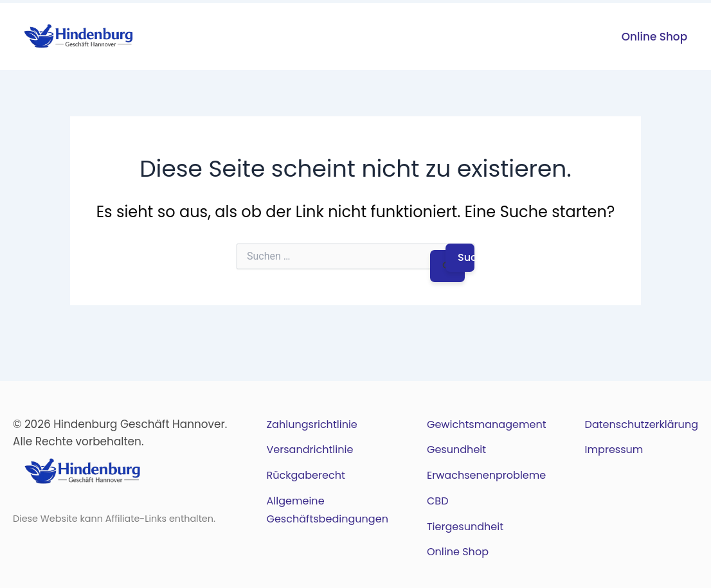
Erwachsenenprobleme (486, 475)
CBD (438, 501)
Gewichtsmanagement (487, 424)
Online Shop (654, 37)
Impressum (614, 450)
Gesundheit (456, 450)
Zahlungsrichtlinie (311, 424)
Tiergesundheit (465, 527)
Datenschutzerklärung (642, 424)
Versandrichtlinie (310, 450)
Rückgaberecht (305, 475)
